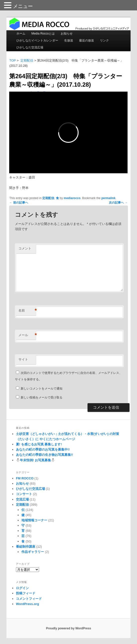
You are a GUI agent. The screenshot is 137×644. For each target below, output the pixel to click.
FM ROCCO (25, 478)
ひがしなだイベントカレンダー (37, 40)
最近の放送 (87, 40)
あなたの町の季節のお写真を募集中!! (43, 449)
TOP (12, 60)
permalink (109, 198)
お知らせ (67, 34)
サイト (23, 359)
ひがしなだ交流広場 (30, 47)
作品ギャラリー (33, 552)
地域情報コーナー (34, 520)
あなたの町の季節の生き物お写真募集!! (45, 455)
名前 (27, 311)
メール (27, 335)
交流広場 (22, 499)
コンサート (24, 494)
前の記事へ (19, 203)
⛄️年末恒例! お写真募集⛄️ (35, 460)
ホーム (21, 34)
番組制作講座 (26, 547)
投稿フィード (26, 593)
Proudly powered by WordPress (68, 628)
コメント (25, 248)
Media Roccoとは (43, 34)
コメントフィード (29, 599)
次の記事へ (118, 203)
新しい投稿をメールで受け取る (42, 397)
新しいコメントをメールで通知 (42, 389)
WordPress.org (27, 604)
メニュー (23, 6)
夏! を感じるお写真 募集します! (39, 444)
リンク (104, 40)
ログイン (22, 588)
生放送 (69, 40)
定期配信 (27, 60)
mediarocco (72, 198)
